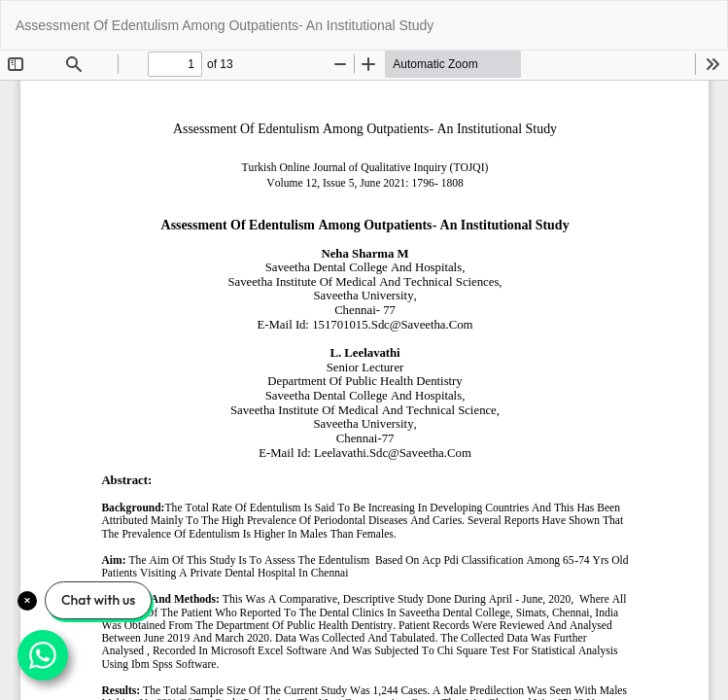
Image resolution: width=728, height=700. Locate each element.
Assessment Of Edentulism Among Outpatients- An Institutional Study (225, 25)
